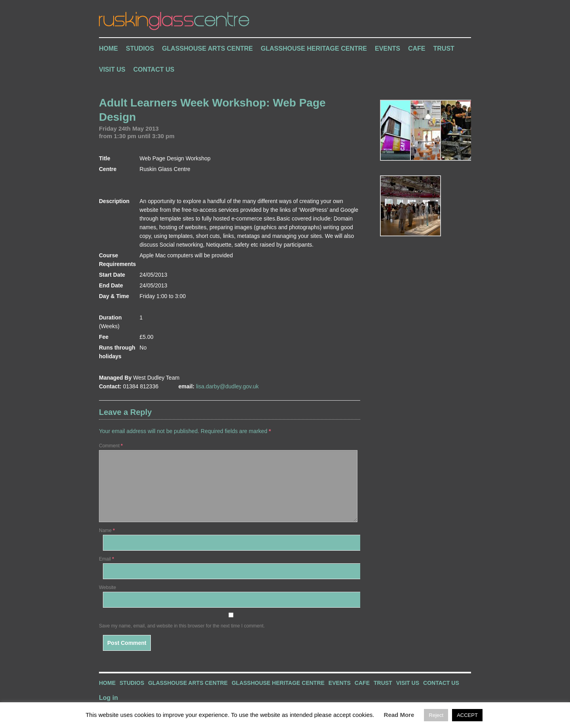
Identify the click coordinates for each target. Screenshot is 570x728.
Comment (111, 446)
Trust (444, 48)
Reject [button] (436, 715)
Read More (399, 715)
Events (388, 48)
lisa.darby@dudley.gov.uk (227, 386)
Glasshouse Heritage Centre (314, 48)
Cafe (417, 48)
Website (107, 587)
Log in (108, 698)
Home (108, 48)
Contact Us (154, 69)
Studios (140, 48)
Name (107, 530)
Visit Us (112, 69)
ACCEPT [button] (467, 715)
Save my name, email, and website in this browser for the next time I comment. (182, 626)
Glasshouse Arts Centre (207, 48)
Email (106, 559)
